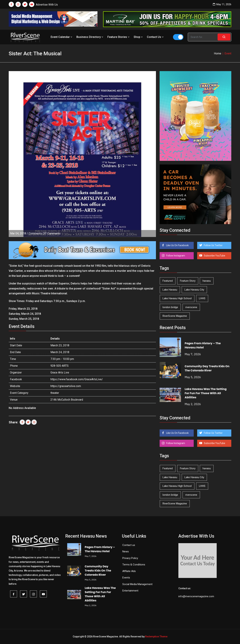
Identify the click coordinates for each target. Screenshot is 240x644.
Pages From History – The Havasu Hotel (203, 345)
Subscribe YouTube (214, 256)
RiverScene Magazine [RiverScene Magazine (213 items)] (175, 316)
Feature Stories (119, 37)
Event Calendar (62, 37)
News (126, 552)
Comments (45, 233)
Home (218, 53)
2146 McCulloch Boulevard (67, 400)
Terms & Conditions (134, 565)
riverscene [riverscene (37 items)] (191, 307)
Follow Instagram (175, 256)
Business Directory (90, 37)
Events (126, 578)
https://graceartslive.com (66, 386)
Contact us (129, 545)
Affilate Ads (129, 571)
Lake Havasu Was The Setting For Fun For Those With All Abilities (206, 393)
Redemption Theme (156, 637)
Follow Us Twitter (213, 245)
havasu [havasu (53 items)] (207, 281)
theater (55, 393)
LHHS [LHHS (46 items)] (202, 298)
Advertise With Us (47, 5)
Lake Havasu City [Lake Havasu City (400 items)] (194, 290)
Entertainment (130, 591)
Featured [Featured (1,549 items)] (168, 281)
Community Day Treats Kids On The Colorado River (207, 368)
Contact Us (156, 37)
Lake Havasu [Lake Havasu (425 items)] (170, 290)
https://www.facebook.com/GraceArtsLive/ (77, 379)
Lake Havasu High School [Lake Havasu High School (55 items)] (177, 298)
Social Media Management (137, 584)
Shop (139, 37)
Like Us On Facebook (177, 245)
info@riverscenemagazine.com (196, 596)
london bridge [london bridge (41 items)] (170, 307)
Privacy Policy (130, 558)
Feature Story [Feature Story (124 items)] (188, 281)
